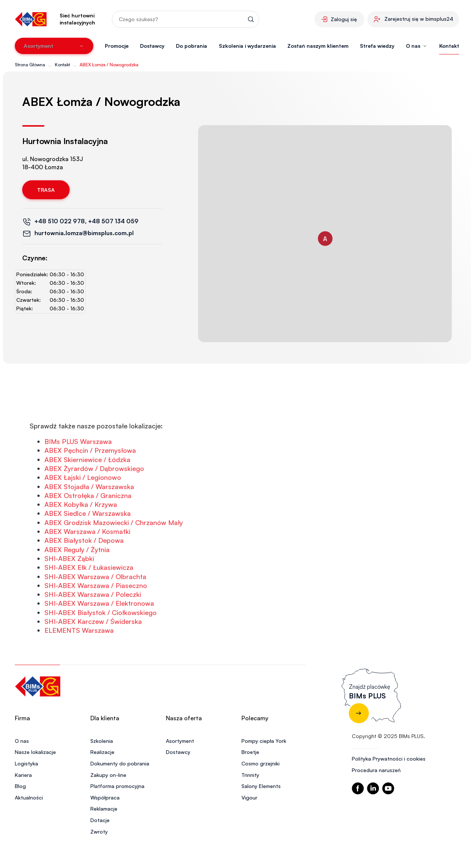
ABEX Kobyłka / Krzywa (81, 531)
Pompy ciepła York (264, 741)
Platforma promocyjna (117, 786)
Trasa (46, 190)
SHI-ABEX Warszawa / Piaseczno (96, 612)
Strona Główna (30, 65)
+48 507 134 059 (113, 221)
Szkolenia (102, 741)
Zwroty (99, 832)
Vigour (249, 797)
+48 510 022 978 (60, 221)
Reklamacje (104, 809)
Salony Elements (261, 786)
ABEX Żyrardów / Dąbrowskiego (94, 495)
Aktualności (29, 797)
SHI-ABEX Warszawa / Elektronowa (99, 630)
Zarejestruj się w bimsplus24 (419, 19)
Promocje (117, 46)
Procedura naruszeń (376, 770)
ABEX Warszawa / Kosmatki (87, 558)
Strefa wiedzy (377, 46)
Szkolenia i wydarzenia (247, 46)
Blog (20, 786)
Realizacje (102, 752)
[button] (325, 238)
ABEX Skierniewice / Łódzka (87, 486)
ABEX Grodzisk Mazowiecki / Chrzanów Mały (114, 549)
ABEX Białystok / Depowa (84, 567)
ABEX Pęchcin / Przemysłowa (90, 477)
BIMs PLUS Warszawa (78, 468)
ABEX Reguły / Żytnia (77, 576)
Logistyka (26, 763)
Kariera (23, 775)
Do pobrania (191, 46)
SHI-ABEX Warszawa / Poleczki (93, 621)
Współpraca (105, 797)
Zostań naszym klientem (318, 46)
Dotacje (100, 820)
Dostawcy (152, 46)
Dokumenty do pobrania (120, 763)
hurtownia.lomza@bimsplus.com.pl (84, 233)
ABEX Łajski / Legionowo (83, 504)
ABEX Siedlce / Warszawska (88, 540)
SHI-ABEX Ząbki (69, 585)
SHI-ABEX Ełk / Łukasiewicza (89, 594)
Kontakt (449, 46)
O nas (22, 741)
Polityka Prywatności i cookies (389, 759)
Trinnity (250, 775)
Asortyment (180, 741)
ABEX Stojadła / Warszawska (89, 513)
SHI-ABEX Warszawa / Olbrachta (95, 603)
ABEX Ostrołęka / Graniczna (88, 522)
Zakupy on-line (108, 775)
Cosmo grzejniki (261, 763)
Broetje (250, 752)
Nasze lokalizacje (35, 752)
